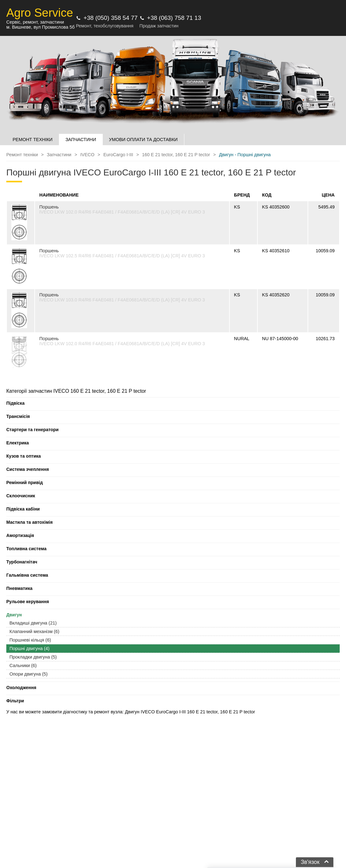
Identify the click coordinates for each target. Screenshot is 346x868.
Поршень (49, 207)
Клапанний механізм (34, 631)
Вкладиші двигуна (33, 623)
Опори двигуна (29, 674)
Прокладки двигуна (33, 657)
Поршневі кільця (30, 640)
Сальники (23, 665)
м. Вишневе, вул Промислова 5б (40, 27)
